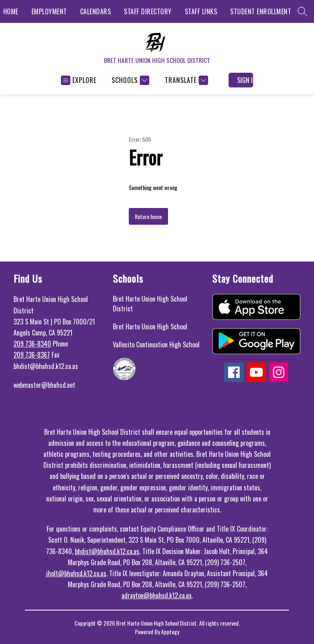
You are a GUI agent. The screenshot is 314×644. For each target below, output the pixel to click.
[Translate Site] (185, 80)
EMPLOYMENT (49, 11)
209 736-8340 (32, 344)
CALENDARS (96, 11)
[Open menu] (79, 80)
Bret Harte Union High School (150, 326)
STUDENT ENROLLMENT (261, 11)
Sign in (245, 80)
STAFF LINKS (201, 11)
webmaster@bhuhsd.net (44, 385)
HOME (11, 11)
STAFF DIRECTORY (148, 11)
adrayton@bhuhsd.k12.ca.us (157, 595)
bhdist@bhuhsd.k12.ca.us (107, 551)
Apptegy (170, 632)
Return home (148, 216)
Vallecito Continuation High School (156, 344)
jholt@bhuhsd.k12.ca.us (76, 573)
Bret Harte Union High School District (150, 304)
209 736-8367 (32, 355)
